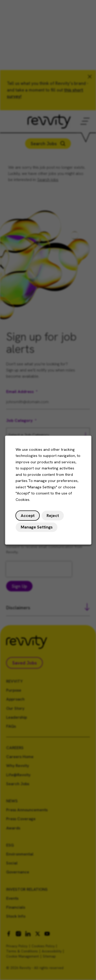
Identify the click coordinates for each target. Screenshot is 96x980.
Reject (52, 517)
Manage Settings (37, 528)
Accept (28, 517)
